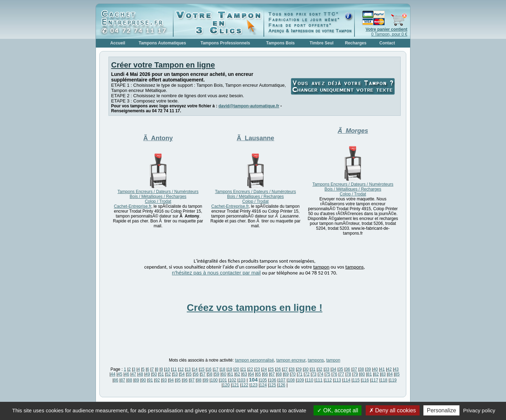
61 (231, 374)
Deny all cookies (393, 410)
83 (383, 374)
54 (182, 374)
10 (167, 369)
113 (338, 380)
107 (282, 380)
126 (282, 385)
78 (349, 374)
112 (328, 380)
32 (320, 369)
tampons (316, 360)
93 (164, 380)
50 (154, 374)
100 (214, 380)
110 (310, 380)
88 (130, 380)
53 (175, 374)
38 (362, 369)
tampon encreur (291, 360)
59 (217, 374)
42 (389, 369)
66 (265, 374)
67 (272, 374)
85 (397, 374)
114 (347, 380)
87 (123, 380)
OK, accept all (338, 410)
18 (223, 369)
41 (382, 369)
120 (226, 385)
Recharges (356, 43)
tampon (333, 360)
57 (203, 374)
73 (314, 374)
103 (242, 380)
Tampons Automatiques (162, 43)
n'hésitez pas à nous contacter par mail (216, 273)
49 (147, 374)
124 (263, 385)
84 (390, 374)
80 (362, 374)
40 (375, 369)
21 (244, 369)
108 (291, 380)
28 (292, 369)
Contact (387, 43)
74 (321, 374)
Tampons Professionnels (225, 43)
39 (369, 369)
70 (293, 374)
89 (137, 380)
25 (271, 369)
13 (188, 369)
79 (356, 374)
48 (140, 374)
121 (236, 385)
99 (206, 380)
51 (161, 374)
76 (335, 374)
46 (127, 374)
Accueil (118, 43)
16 (209, 369)
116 (365, 380)
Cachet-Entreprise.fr (132, 206)
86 (116, 380)
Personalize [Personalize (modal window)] (442, 410)
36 (348, 369)
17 (216, 369)
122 (245, 385)
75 (328, 374)
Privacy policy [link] (479, 410)
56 (196, 374)
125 (273, 385)
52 (168, 374)
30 (306, 369)
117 (375, 380)
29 (299, 369)
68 (279, 374)
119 (393, 380)
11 (174, 369)
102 (233, 380)
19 (230, 369)
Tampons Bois (280, 43)
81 (369, 374)
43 (396, 369)
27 (285, 369)
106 (273, 380)
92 (157, 380)
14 (195, 369)
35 (341, 369)
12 (181, 369)
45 (120, 374)
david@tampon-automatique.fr (249, 106)
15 (202, 369)
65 (258, 374)
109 (301, 380)
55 (189, 374)
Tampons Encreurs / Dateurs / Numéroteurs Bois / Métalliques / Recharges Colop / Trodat (158, 197)
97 (192, 380)
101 (223, 380)
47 (134, 374)
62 (238, 374)
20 (237, 369)
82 (376, 374)
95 (178, 380)
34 (334, 369)
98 (199, 380)
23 (258, 369)
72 (307, 374)
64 (251, 374)
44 (113, 374)
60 (224, 374)
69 (286, 374)
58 (210, 374)
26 (278, 369)
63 (245, 374)
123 (254, 385)
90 (144, 380)
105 (263, 380)
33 (327, 369)
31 (313, 369)
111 (319, 380)
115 (356, 380)
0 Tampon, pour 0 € (386, 32)
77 (342, 374)
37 (355, 369)
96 (185, 380)
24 (264, 369)
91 (151, 380)
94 (171, 380)
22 (251, 369)
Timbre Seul (322, 43)
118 (384, 380)
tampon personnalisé (254, 360)
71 (300, 374)
